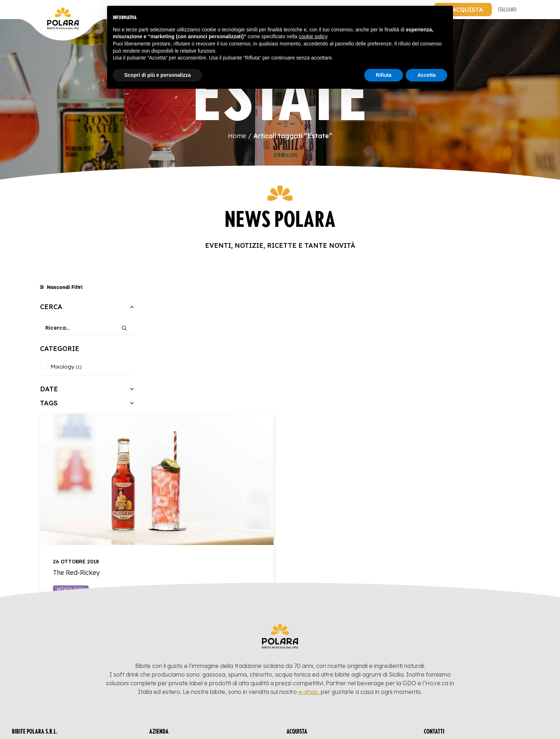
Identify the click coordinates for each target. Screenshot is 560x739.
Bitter (303, 670)
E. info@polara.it (458, 641)
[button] (124, 325)
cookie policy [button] (313, 36)
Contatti (170, 660)
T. (449, 653)
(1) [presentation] (79, 367)
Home (237, 136)
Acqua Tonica (314, 660)
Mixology (191, 445)
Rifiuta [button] (384, 75)
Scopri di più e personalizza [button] (157, 75)
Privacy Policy (41, 665)
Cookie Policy (41, 674)
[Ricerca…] (87, 328)
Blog (164, 641)
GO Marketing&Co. (523, 723)
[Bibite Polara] (47, 10)
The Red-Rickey (196, 428)
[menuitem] (463, 10)
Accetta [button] (426, 75)
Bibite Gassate (315, 641)
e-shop (308, 581)
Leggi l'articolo (295, 445)
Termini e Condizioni (190, 670)
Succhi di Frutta (319, 650)
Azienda (168, 650)
